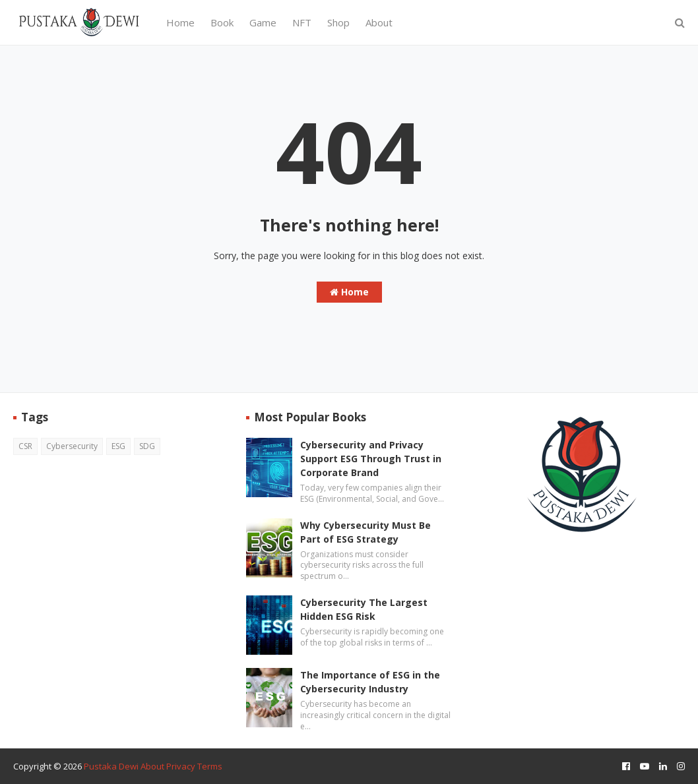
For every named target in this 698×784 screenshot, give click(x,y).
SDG (147, 446)
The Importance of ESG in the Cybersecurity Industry (370, 682)
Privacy (181, 766)
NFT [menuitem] (302, 22)
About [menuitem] (379, 22)
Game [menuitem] (263, 22)
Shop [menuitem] (338, 22)
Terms (210, 766)
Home (349, 292)
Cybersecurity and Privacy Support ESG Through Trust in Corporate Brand (371, 459)
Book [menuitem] (222, 22)
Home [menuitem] (180, 22)
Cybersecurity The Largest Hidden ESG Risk (364, 609)
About (152, 766)
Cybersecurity (72, 446)
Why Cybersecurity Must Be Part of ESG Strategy (365, 532)
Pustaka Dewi (111, 766)
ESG (118, 446)
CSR (25, 446)
